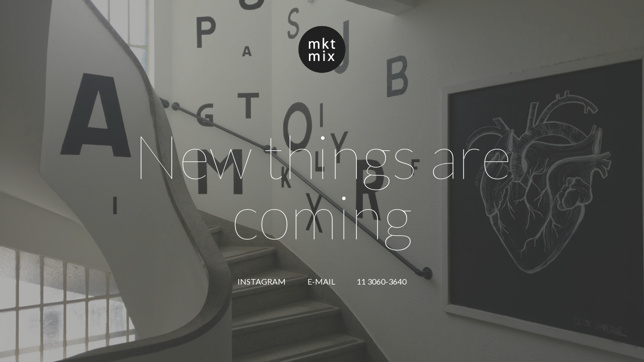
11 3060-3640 (382, 281)
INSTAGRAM (262, 281)
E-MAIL (321, 281)
